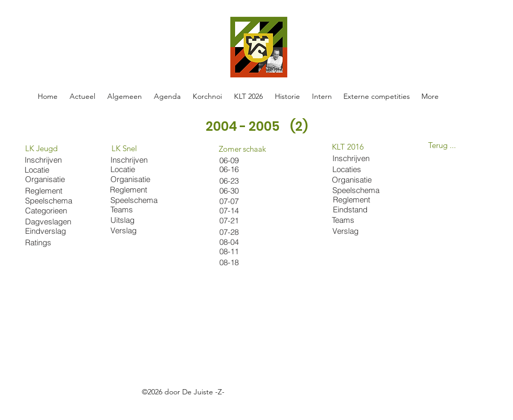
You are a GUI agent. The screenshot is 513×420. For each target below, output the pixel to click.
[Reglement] (130, 190)
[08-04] (239, 242)
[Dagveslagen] (49, 222)
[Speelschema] (135, 200)
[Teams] (135, 209)
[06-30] (239, 191)
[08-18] (239, 262)
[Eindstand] (359, 209)
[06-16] (239, 169)
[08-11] (239, 251)
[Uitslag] (135, 220)
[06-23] (231, 181)
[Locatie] (130, 169)
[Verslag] (135, 230)
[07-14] (239, 211)
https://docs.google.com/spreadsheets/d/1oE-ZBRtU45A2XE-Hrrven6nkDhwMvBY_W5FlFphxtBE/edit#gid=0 (209, 404)
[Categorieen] (49, 211)
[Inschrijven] (130, 160)
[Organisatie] (133, 179)
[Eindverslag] (49, 231)
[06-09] (239, 160)
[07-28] (239, 232)
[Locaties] (359, 169)
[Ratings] (45, 242)
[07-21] (239, 220)
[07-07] (239, 201)
